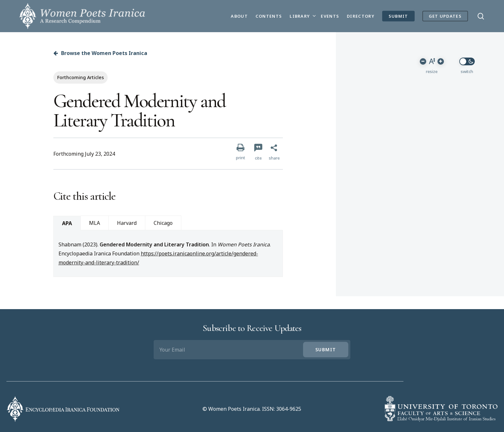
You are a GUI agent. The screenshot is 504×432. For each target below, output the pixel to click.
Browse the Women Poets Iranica (100, 53)
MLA (94, 223)
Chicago (163, 223)
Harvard (127, 223)
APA (67, 223)
